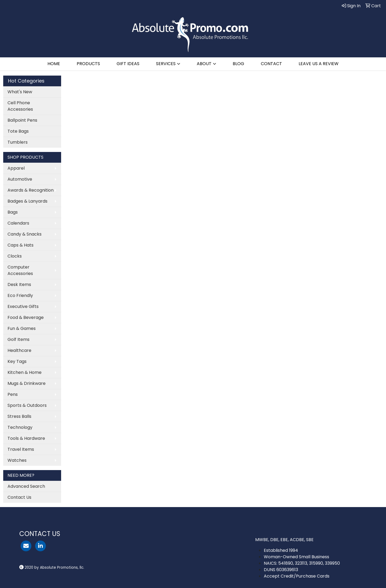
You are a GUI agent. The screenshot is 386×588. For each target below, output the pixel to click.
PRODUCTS (88, 64)
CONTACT (271, 64)
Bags (13, 212)
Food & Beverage (26, 317)
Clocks (15, 256)
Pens (13, 394)
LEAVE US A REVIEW (319, 64)
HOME (54, 64)
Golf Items (18, 339)
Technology (20, 427)
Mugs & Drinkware (27, 383)
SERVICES (166, 64)
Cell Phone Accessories (20, 106)
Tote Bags (18, 131)
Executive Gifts (23, 306)
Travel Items (21, 449)
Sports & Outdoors (27, 405)
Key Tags (17, 361)
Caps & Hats (21, 245)
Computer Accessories (20, 270)
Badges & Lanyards (27, 201)
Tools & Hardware (26, 438)
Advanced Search (26, 486)
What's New (20, 92)
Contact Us (19, 497)
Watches (17, 460)
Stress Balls (19, 416)
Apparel (16, 168)
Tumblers (18, 142)
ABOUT (204, 64)
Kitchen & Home (25, 372)
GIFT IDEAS (128, 64)
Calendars (18, 223)
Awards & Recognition (31, 190)
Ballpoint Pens (22, 120)
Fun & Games (22, 328)
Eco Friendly (20, 295)
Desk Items (19, 284)
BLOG (238, 64)
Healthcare (19, 350)
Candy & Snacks (25, 234)
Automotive (20, 179)
